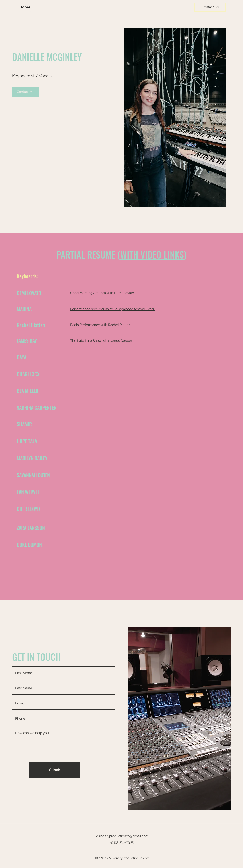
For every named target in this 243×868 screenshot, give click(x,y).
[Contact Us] (210, 7)
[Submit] (54, 770)
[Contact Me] (26, 92)
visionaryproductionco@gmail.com (122, 836)
